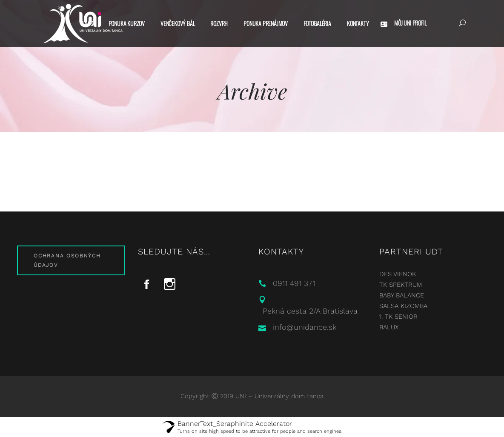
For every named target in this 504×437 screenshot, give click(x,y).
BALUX (389, 327)
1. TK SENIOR (398, 317)
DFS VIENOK (398, 274)
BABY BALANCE (402, 295)
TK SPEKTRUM (401, 285)
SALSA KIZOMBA (403, 306)
